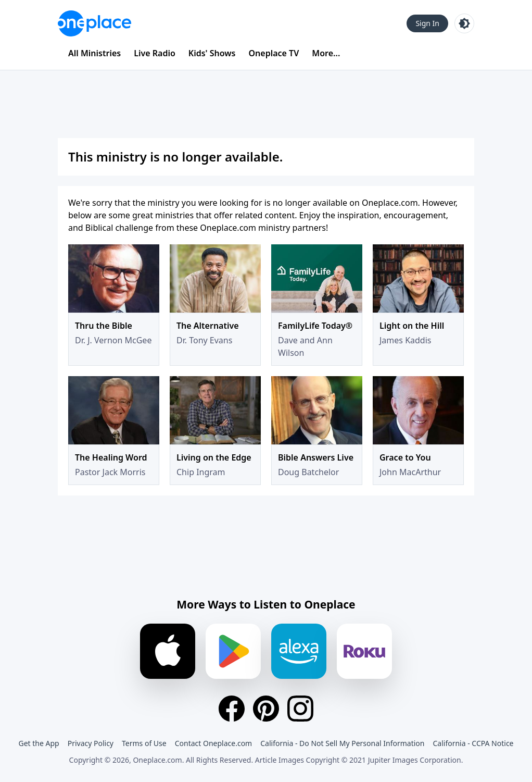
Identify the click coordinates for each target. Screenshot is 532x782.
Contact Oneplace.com (214, 743)
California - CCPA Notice (473, 743)
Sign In (427, 23)
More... (326, 53)
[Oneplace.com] (94, 23)
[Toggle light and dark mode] (464, 23)
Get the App (39, 743)
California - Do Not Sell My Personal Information (342, 743)
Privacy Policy (91, 743)
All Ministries (94, 53)
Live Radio (155, 53)
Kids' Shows (212, 53)
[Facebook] (232, 709)
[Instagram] (300, 709)
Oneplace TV (274, 53)
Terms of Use (144, 743)
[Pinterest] (266, 709)
